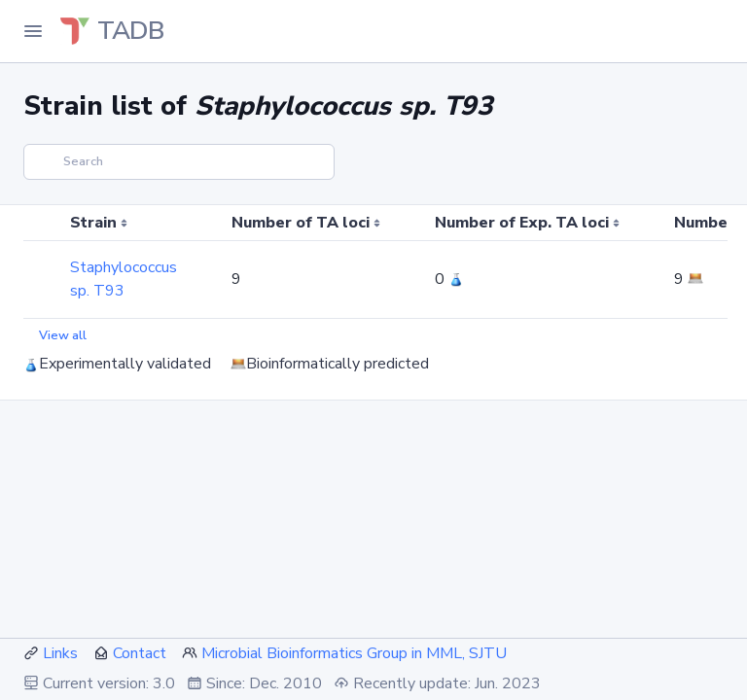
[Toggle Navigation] (33, 31)
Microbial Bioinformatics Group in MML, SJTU (354, 653)
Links (60, 653)
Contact (140, 653)
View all (63, 335)
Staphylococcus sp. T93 (124, 279)
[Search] (179, 162)
